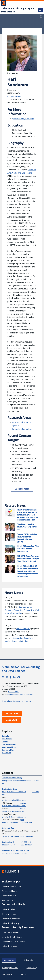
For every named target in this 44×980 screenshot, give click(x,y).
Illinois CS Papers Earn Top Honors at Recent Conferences (28, 549)
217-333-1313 (26, 842)
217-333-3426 (13, 692)
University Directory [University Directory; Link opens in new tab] (10, 923)
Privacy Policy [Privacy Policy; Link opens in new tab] (30, 960)
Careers (5, 742)
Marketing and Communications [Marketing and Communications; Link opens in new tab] (15, 850)
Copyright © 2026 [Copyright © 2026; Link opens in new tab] (10, 968)
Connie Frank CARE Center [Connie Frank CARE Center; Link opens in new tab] (13, 942)
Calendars (6, 736)
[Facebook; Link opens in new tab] (11, 677)
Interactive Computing (22, 429)
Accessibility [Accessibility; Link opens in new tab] (32, 968)
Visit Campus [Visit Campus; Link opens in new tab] (7, 900)
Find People (7, 739)
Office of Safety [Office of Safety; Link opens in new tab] (9, 845)
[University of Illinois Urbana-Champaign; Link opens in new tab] (4, 3)
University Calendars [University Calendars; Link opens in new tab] (11, 919)
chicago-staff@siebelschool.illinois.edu (17, 836)
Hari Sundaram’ (23, 629)
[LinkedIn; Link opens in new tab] (14, 677)
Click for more (22, 489)
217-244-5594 (27, 845)
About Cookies (9, 960)
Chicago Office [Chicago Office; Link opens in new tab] (8, 828)
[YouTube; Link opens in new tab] (19, 677)
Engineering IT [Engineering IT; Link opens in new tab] (8, 842)
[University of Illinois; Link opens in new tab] (11, 871)
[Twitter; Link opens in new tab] (3, 677)
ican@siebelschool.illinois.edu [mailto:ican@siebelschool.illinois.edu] (14, 800)
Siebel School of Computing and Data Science (21, 669)
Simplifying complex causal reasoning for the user (27, 527)
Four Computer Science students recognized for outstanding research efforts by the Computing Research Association (28, 515)
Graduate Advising (10, 789)
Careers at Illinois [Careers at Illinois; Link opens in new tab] (9, 891)
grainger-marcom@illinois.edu (14, 853)
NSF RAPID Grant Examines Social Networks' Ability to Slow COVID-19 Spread (28, 559)
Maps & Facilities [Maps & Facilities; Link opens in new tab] (9, 747)
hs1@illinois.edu (14, 96)
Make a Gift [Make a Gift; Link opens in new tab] (11, 720)
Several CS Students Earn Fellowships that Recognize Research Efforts (28, 538)
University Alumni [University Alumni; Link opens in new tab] (9, 909)
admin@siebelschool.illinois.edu (20, 694)
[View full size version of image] (41, 17)
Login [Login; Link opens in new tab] (24, 974)
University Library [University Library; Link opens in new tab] (9, 946)
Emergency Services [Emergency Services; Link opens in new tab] (11, 932)
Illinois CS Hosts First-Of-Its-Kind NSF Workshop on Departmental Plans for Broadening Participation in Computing (28, 571)
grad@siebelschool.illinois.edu (14, 792)
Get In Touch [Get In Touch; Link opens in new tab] (12, 713)
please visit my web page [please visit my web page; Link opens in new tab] (23, 119)
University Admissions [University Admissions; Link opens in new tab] (11, 886)
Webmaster (7, 974)
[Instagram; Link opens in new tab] (7, 677)
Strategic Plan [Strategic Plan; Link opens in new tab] (8, 750)
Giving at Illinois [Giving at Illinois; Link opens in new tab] (9, 914)
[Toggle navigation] (40, 10)
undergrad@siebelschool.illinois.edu (16, 781)
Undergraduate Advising (12, 778)
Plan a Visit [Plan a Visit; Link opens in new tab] (6, 753)
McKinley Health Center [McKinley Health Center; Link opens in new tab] (12, 937)
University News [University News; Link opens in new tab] (9, 896)
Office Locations (9, 744)
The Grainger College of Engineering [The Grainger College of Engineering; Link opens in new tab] (16, 701)
